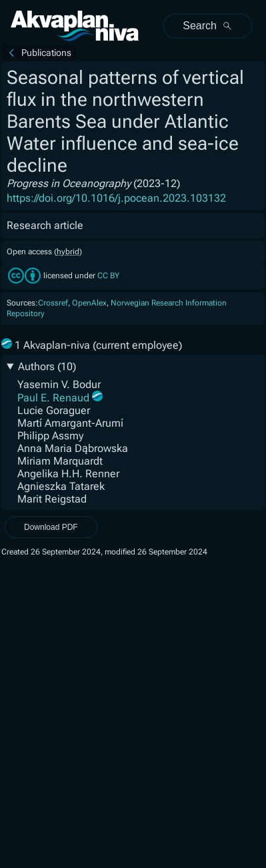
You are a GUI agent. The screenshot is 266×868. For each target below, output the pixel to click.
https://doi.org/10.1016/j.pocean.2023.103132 (116, 198)
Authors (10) (47, 366)
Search (208, 26)
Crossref (53, 303)
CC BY (108, 276)
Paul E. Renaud (53, 398)
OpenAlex (89, 303)
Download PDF (51, 527)
